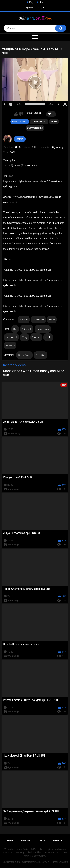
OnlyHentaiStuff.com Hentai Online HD (22, 862)
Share (54, 122)
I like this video (16, 114)
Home (10, 840)
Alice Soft (27, 329)
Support (58, 840)
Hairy (25, 337)
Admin (20, 139)
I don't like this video (21, 114)
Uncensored (38, 320)
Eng (31, 2)
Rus (41, 2)
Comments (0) (35, 128)
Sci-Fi (52, 320)
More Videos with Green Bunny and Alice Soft (34, 373)
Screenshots (39, 122)
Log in (42, 7)
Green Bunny (43, 329)
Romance (10, 345)
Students (24, 320)
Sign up (29, 7)
